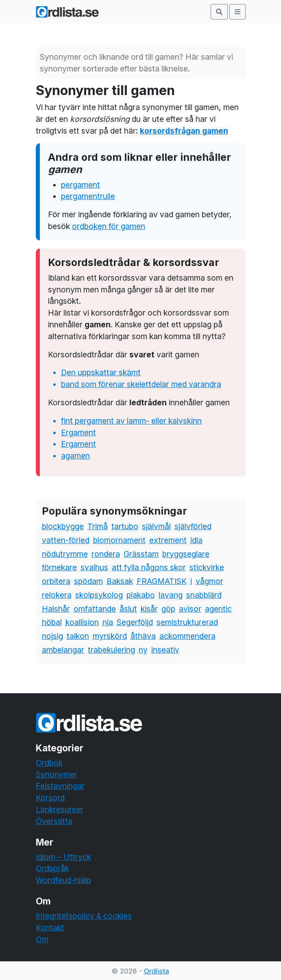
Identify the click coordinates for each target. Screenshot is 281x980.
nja (108, 622)
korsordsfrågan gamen (184, 131)
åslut (128, 609)
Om (42, 939)
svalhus (94, 567)
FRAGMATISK (162, 581)
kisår (149, 609)
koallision (82, 622)
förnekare (59, 567)
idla (196, 540)
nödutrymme (65, 554)
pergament (81, 185)
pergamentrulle (88, 196)
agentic (218, 609)
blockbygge (63, 526)
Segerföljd (135, 622)
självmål (156, 526)
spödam (88, 581)
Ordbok (49, 763)
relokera (57, 595)
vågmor (209, 581)
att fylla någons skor (149, 567)
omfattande (95, 609)
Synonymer (57, 774)
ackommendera (187, 636)
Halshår (56, 609)
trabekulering (111, 650)
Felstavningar (60, 786)
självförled (193, 526)
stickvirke (207, 567)
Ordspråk (52, 868)
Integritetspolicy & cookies (84, 916)
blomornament (119, 540)
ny (143, 650)
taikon (78, 636)
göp (168, 609)
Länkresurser (60, 809)
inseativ (165, 650)
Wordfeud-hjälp (63, 880)
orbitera (56, 581)
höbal (52, 622)
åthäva (143, 636)
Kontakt (50, 928)
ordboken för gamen (109, 226)
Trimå (98, 526)
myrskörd (110, 636)
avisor (190, 609)
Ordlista (157, 971)
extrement (168, 540)
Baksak (120, 581)
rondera (106, 554)
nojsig (52, 636)
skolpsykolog (99, 595)
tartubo (125, 526)
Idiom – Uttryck (63, 857)
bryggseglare (186, 554)
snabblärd (204, 595)
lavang (171, 595)
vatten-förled (66, 540)
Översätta (54, 821)
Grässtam (141, 554)
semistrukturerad (187, 622)
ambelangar (63, 650)
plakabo (141, 595)
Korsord (50, 798)
